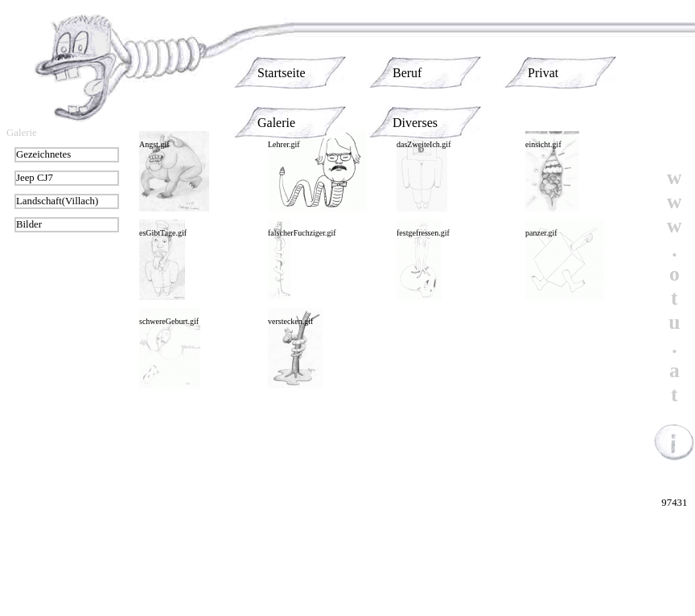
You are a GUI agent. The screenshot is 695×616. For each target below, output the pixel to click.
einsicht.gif (543, 144)
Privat (543, 73)
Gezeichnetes (43, 154)
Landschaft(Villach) (57, 201)
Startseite (282, 73)
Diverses (415, 123)
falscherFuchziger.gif (302, 233)
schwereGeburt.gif (169, 321)
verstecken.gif (290, 321)
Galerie (276, 123)
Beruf (407, 73)
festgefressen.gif (423, 233)
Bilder (29, 224)
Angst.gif (154, 144)
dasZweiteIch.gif (424, 144)
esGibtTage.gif (163, 233)
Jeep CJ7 (35, 178)
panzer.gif (541, 233)
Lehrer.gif (284, 144)
